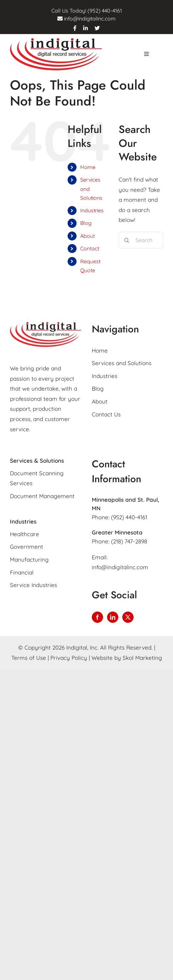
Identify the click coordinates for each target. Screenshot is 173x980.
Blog (86, 223)
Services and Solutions (122, 363)
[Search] (127, 240)
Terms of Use (29, 658)
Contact (90, 248)
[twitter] (97, 28)
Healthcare (25, 534)
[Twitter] (128, 617)
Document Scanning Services (37, 478)
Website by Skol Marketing (127, 658)
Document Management (42, 496)
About (87, 236)
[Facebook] (97, 617)
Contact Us (106, 414)
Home (88, 167)
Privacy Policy (69, 658)
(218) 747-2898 (129, 541)
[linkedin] (86, 28)
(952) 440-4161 (129, 517)
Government (27, 547)
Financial (22, 572)
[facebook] (75, 28)
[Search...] (141, 240)
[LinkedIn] (113, 617)
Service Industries (33, 585)
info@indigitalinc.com (90, 19)
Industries (92, 210)
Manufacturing (29, 559)
